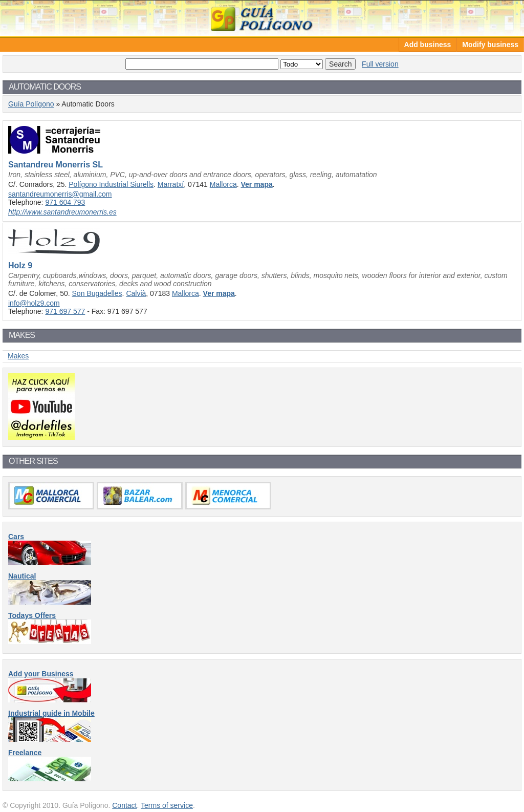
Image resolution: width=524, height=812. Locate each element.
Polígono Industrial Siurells (111, 184)
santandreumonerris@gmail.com (60, 194)
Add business (428, 45)
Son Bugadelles (97, 293)
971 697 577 (65, 311)
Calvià (136, 293)
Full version (380, 64)
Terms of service (167, 805)
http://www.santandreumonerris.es (62, 212)
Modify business (490, 45)
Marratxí (171, 184)
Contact (124, 805)
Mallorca (223, 184)
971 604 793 (65, 202)
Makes (18, 356)
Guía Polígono (262, 18)
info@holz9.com (34, 303)
